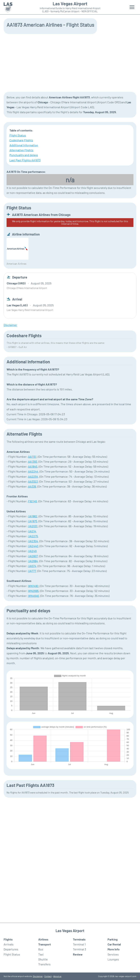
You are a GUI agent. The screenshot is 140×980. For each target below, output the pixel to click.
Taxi (41, 954)
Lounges (113, 959)
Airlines (43, 939)
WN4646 (33, 596)
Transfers (44, 964)
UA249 (32, 551)
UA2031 (33, 526)
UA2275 (33, 536)
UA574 (32, 566)
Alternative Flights (21, 150)
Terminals (79, 939)
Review (78, 954)
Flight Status (18, 135)
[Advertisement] (70, 63)
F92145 (33, 501)
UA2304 (33, 541)
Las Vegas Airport (70, 4)
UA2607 (33, 556)
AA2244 (33, 471)
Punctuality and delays (24, 155)
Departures (11, 949)
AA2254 (33, 476)
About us (57, 976)
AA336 (32, 486)
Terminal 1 (79, 944)
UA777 (32, 571)
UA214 (32, 531)
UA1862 (33, 516)
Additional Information (24, 145)
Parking (113, 939)
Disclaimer (38, 976)
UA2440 (33, 546)
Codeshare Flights (21, 140)
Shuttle (43, 959)
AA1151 (32, 457)
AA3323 (33, 481)
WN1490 (33, 586)
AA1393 (33, 461)
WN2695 (33, 591)
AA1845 (33, 466)
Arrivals (9, 944)
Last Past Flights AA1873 (25, 160)
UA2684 (33, 561)
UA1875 (33, 521)
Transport (45, 944)
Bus (41, 949)
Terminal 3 (79, 949)
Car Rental (114, 944)
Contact (48, 976)
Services (113, 954)
